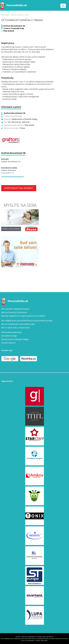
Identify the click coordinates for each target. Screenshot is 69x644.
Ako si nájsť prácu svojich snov (15, 328)
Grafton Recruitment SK (14, 26)
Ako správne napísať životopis (15, 309)
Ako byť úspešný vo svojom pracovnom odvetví (23, 316)
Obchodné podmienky (11, 332)
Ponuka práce (5, 15)
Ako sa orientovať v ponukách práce (18, 324)
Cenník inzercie (8, 343)
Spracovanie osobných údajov (15, 339)
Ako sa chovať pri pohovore (14, 312)
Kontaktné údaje (9, 336)
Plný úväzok (9, 31)
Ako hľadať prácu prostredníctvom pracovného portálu (27, 321)
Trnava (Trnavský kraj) (14, 28)
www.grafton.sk (8, 173)
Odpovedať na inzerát (19, 188)
